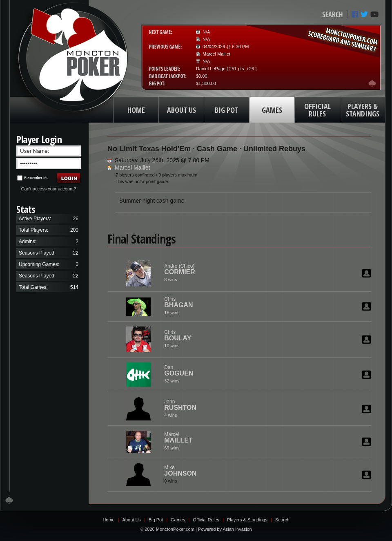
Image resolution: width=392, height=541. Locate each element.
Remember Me (33, 178)
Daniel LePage (211, 69)
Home (108, 520)
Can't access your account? (49, 189)
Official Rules (206, 520)
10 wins (172, 346)
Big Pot (156, 520)
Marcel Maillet (216, 54)
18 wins (172, 313)
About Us (132, 520)
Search (282, 520)
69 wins (172, 448)
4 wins (170, 415)
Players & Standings (247, 520)
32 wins (172, 381)
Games (178, 520)
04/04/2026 (214, 47)
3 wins (170, 279)
